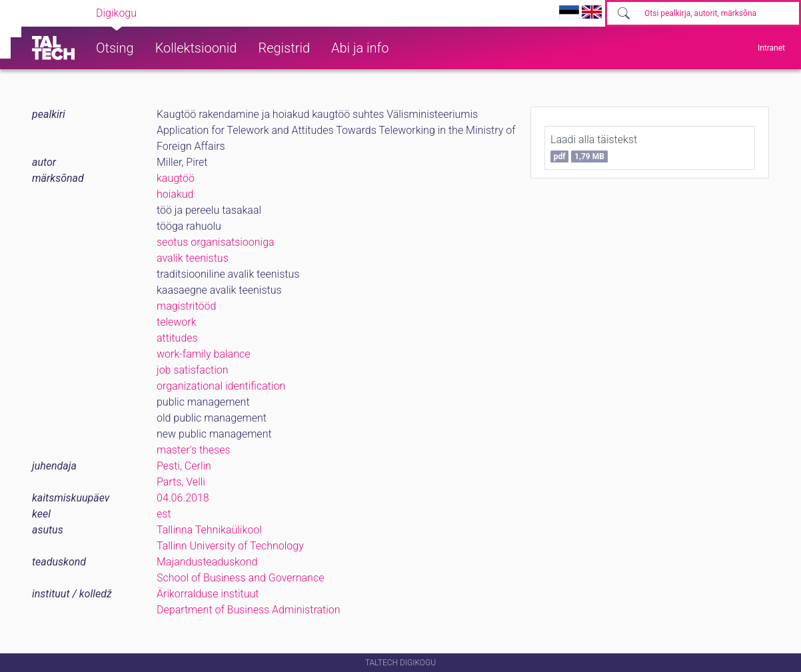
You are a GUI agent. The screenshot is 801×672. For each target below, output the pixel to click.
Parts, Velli (181, 482)
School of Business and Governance (240, 578)
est (164, 514)
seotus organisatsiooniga (216, 242)
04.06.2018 (183, 498)
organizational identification (221, 386)
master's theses (194, 450)
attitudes (177, 338)
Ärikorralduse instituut (208, 594)
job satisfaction (193, 370)
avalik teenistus (193, 258)
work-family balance (204, 354)
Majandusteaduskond (207, 562)
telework (177, 322)
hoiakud (175, 194)
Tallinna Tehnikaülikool (209, 530)
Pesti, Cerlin (184, 466)
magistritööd (186, 306)
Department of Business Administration (249, 610)
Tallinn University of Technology (230, 546)
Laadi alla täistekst (594, 148)
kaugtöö (176, 178)
